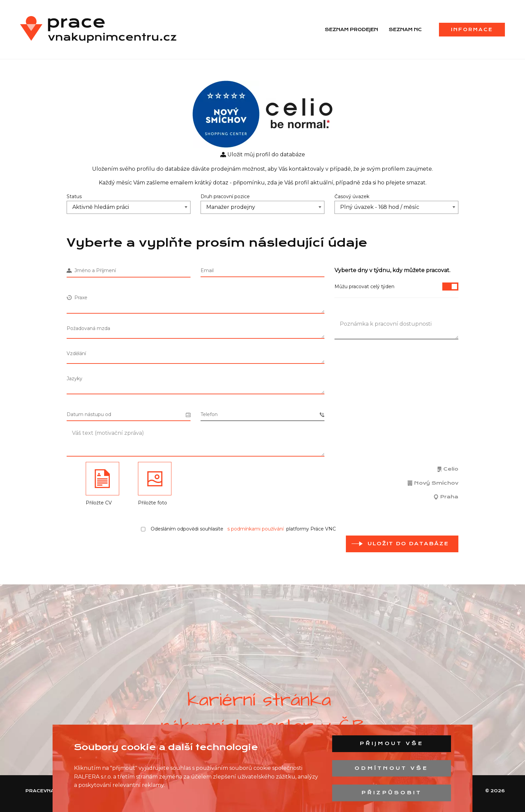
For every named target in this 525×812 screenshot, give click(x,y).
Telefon (262, 415)
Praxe (77, 298)
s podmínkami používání (255, 529)
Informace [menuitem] (472, 29)
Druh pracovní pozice (225, 196)
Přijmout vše (392, 743)
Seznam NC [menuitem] (405, 29)
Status (74, 196)
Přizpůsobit (392, 793)
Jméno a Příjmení (91, 270)
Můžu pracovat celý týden (396, 287)
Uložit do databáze (408, 544)
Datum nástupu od (129, 415)
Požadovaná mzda (88, 328)
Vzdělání (76, 353)
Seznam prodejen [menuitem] (351, 29)
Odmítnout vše (391, 768)
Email (207, 270)
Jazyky (74, 379)
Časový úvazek (352, 196)
